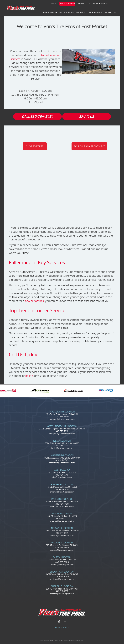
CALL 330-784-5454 (38, 116)
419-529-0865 (62, 460)
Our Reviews (96, 12)
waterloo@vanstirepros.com (62, 506)
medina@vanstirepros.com (62, 521)
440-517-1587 (62, 591)
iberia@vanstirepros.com (62, 448)
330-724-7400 (62, 504)
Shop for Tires (68, 4)
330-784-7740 (62, 475)
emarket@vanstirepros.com (62, 492)
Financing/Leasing (52, 12)
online (29, 376)
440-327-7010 (62, 431)
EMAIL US (87, 116)
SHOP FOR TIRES (35, 146)
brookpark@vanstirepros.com (62, 579)
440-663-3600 (62, 562)
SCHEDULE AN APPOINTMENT (89, 146)
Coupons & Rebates (99, 4)
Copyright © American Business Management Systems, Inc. (62, 640)
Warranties (110, 12)
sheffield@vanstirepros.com (62, 594)
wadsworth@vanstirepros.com (62, 419)
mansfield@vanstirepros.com (62, 463)
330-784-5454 (62, 489)
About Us (69, 12)
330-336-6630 (62, 417)
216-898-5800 (62, 577)
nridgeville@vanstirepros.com (62, 434)
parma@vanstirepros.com (62, 565)
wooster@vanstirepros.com (62, 550)
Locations (81, 12)
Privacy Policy (62, 627)
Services (82, 4)
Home (54, 4)
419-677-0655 (62, 533)
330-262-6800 (62, 548)
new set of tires (34, 301)
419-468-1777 (62, 446)
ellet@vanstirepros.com (62, 477)
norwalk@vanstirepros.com (62, 535)
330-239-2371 (62, 518)
